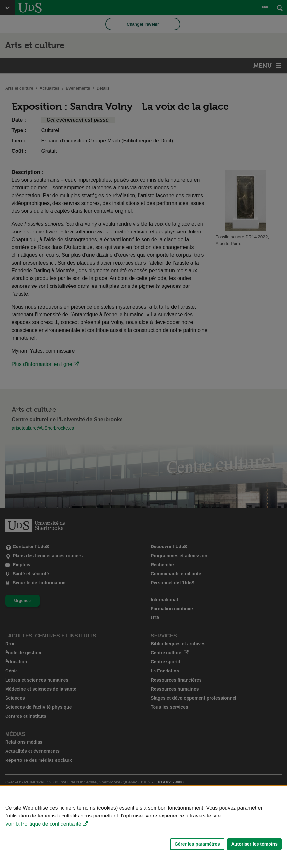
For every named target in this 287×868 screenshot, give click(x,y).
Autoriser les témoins (254, 844)
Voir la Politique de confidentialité (43, 824)
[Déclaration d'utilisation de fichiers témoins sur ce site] (143, 827)
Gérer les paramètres (197, 844)
